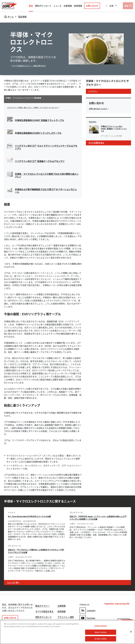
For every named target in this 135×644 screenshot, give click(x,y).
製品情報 (22, 17)
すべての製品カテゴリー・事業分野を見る (29, 66)
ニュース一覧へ (15, 582)
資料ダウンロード (44, 617)
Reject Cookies (101, 632)
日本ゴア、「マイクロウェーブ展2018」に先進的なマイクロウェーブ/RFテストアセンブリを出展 (36, 551)
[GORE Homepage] (10, 6)
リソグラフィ (94, 91)
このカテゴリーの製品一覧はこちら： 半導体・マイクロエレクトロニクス (37, 107)
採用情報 (62, 611)
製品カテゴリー (43, 604)
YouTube (87, 617)
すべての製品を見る (44, 611)
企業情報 (68, 6)
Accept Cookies (101, 639)
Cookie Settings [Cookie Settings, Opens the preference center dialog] (101, 626)
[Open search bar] (128, 6)
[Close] (131, 632)
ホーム (11, 17)
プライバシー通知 (66, 617)
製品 (31, 6)
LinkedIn (88, 610)
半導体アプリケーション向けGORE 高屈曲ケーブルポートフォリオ (114, 129)
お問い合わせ (92, 6)
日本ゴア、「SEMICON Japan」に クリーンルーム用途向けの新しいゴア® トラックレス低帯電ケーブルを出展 (97, 517)
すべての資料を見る (98, 144)
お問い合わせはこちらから (100, 109)
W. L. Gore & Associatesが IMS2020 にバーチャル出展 (34, 516)
